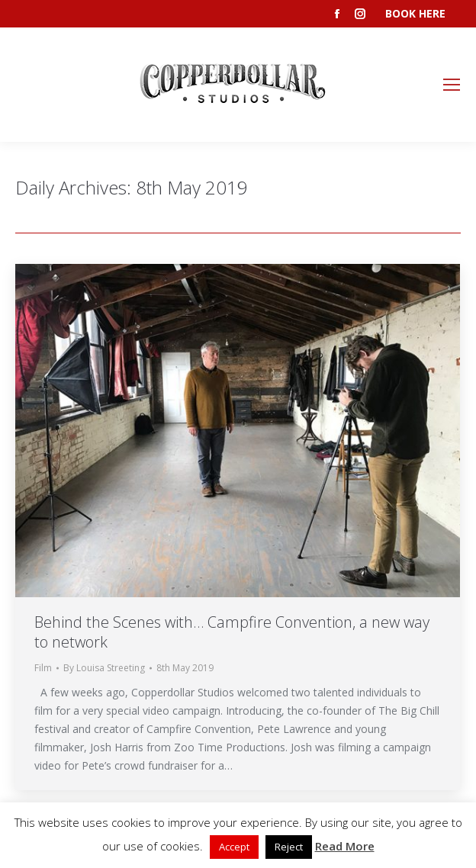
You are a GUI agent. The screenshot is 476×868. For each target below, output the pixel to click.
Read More (345, 846)
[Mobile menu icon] (452, 85)
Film (43, 668)
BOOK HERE (415, 13)
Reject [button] (289, 847)
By (104, 668)
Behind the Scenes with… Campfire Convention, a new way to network (232, 632)
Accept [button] (234, 847)
